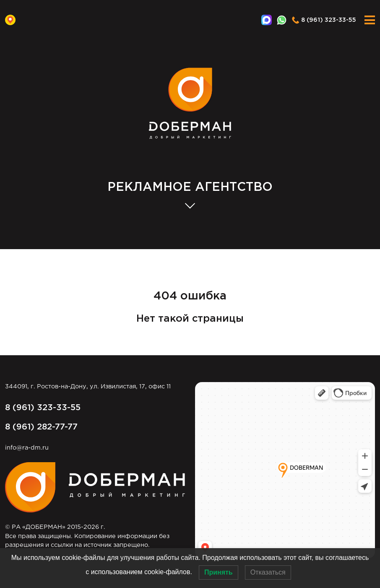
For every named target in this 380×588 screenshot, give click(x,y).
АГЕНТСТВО (190, 188)
